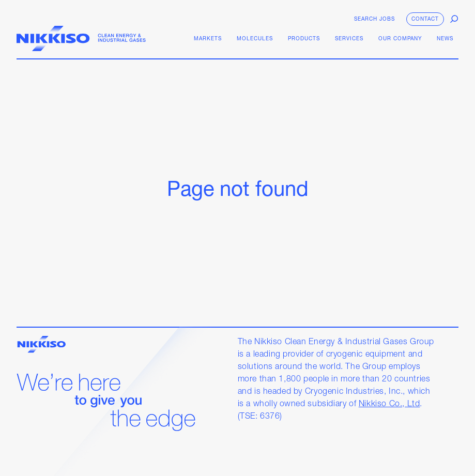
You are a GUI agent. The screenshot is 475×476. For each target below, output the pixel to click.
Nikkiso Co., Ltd (389, 404)
